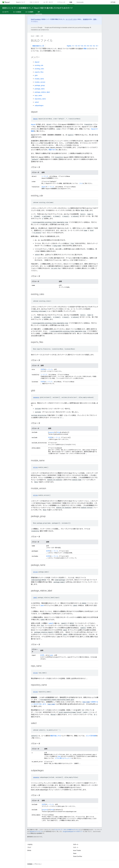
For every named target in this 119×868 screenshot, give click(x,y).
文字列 (43, 369)
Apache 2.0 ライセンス (36, 832)
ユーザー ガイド (48, 2)
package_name (40, 89)
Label (35, 597)
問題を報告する (38, 46)
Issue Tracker (77, 850)
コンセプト (5, 12)
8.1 (97, 46)
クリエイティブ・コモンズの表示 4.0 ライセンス (67, 830)
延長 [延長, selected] (71, 2)
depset (37, 62)
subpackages (39, 106)
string (59, 432)
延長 (38, 36)
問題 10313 (52, 150)
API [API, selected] (39, 12)
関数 (85, 49)
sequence (36, 397)
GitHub (113, 2)
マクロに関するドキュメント (63, 758)
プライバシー (38, 864)
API (42, 36)
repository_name (40, 99)
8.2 (94, 46)
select (37, 102)
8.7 (79, 46)
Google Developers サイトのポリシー (73, 832)
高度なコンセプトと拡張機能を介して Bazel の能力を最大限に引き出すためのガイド (38, 8)
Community (80, 2)
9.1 (73, 46)
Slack (75, 853)
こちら (81, 183)
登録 (95, 19)
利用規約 (30, 864)
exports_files (39, 72)
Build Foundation (36, 19)
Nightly (69, 46)
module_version (40, 82)
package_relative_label (42, 92)
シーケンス (45, 176)
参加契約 (86, 19)
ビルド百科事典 (91, 736)
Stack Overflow (78, 856)
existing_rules (39, 69)
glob (36, 75)
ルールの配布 (29, 12)
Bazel (32, 36)
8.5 (85, 46)
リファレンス (61, 2)
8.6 (82, 46)
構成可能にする (56, 736)
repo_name (38, 95)
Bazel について (21, 2)
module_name (39, 79)
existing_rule (39, 65)
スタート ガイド (34, 2)
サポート (76, 847)
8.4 (88, 46)
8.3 (91, 46)
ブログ (29, 847)
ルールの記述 (17, 12)
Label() (51, 623)
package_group (40, 85)
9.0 (76, 46)
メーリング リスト (71, 19)
